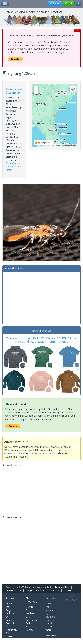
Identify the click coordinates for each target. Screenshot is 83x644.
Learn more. (49, 628)
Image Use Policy (35, 590)
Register (30, 630)
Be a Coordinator (32, 618)
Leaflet (41, 145)
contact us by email (15, 453)
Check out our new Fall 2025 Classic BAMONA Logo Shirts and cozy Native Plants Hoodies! (41, 340)
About (10, 598)
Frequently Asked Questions (11, 633)
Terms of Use (62, 587)
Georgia (10, 167)
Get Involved (32, 600)
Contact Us (54, 590)
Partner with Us (30, 625)
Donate (67, 590)
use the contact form (40, 453)
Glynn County (13, 163)
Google (58, 145)
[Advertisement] (41, 298)
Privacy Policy (14, 590)
